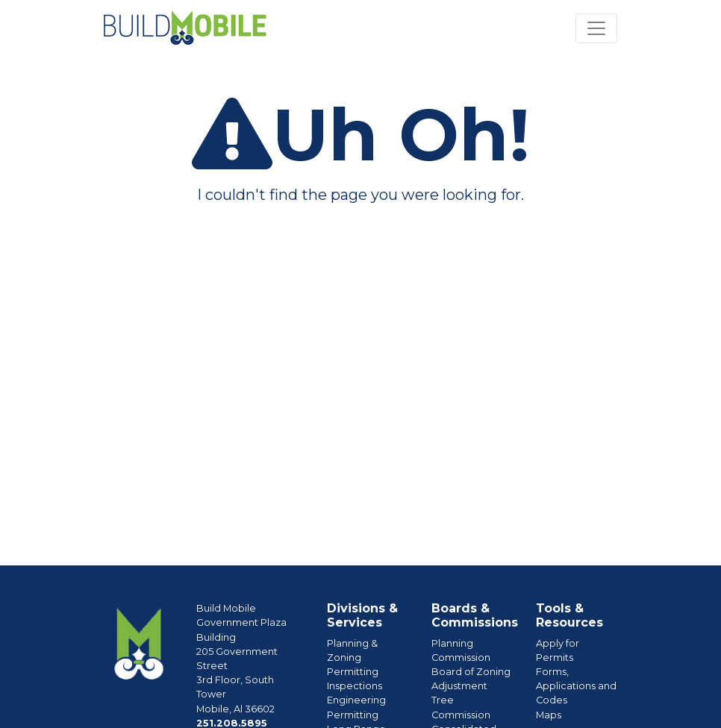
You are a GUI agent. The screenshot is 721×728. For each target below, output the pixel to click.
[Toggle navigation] (596, 28)
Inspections (355, 686)
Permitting (353, 672)
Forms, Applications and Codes (576, 686)
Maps (549, 715)
